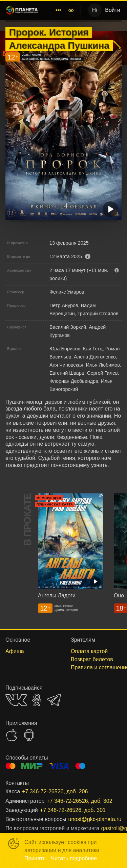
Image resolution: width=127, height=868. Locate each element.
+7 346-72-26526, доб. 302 (79, 801)
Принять (35, 858)
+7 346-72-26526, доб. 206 (55, 791)
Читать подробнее (74, 858)
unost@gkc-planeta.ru (95, 819)
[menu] (54, 10)
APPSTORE (12, 735)
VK (16, 700)
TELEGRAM (54, 700)
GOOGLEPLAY (29, 735)
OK (37, 700)
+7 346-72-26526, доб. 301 (73, 810)
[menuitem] (58, 10)
